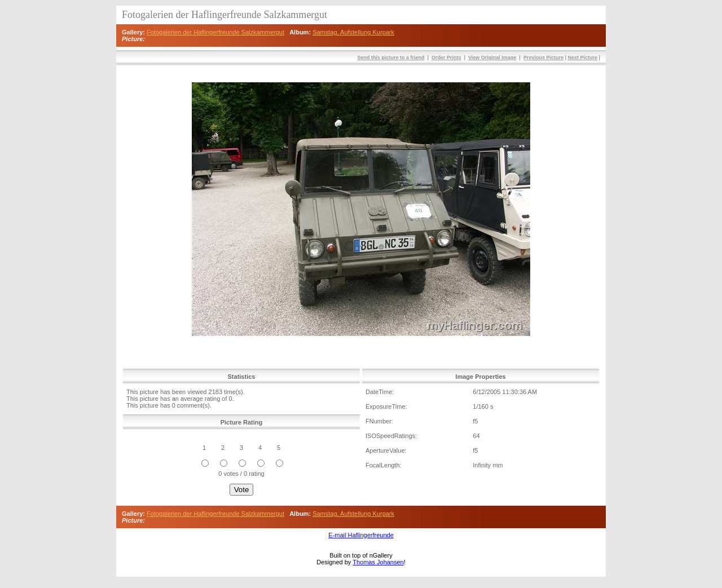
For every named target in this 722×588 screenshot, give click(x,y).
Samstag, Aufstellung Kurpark (353, 32)
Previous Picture (543, 58)
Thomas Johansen (378, 562)
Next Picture (582, 58)
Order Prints (446, 58)
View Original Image (492, 58)
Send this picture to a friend (391, 58)
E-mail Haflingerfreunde (361, 535)
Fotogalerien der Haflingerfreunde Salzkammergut (215, 32)
